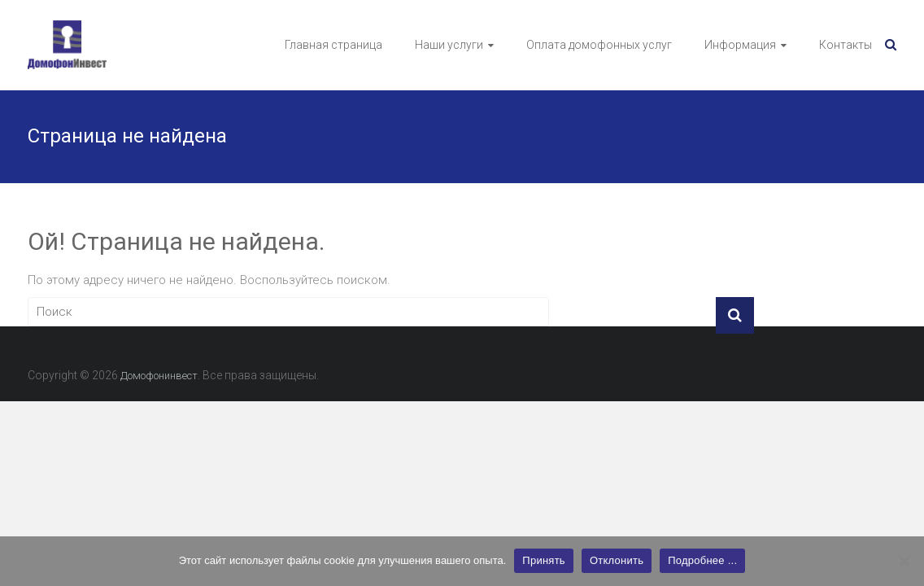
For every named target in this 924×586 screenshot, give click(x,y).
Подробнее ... (702, 560)
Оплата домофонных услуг (599, 45)
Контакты (846, 45)
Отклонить (617, 560)
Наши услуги (449, 45)
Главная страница (333, 45)
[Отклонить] (904, 561)
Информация (740, 45)
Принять (544, 560)
